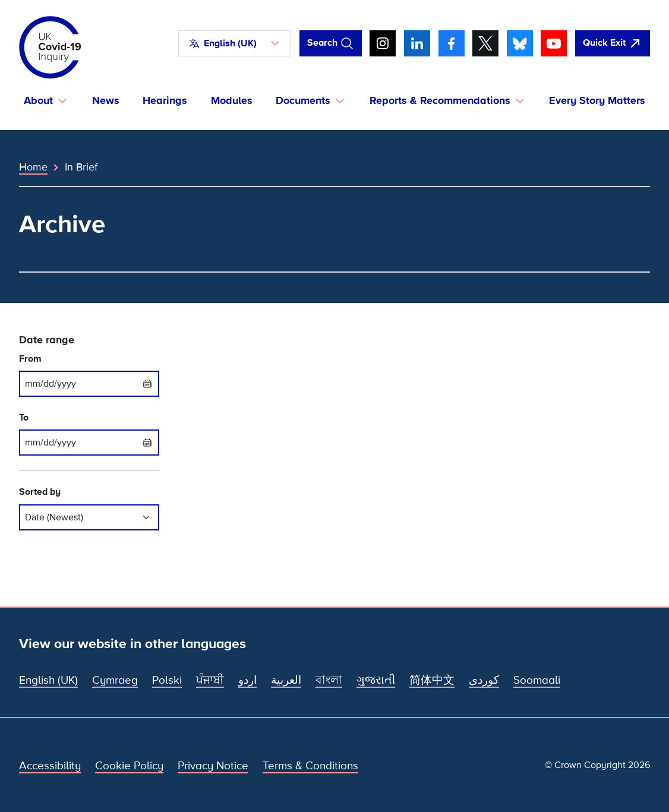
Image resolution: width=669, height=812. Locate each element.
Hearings (165, 101)
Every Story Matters (597, 101)
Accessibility (50, 766)
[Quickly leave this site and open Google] (613, 43)
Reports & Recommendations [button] (440, 101)
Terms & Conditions (310, 766)
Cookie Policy (129, 766)
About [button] (38, 101)
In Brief (81, 167)
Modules (232, 101)
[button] (235, 43)
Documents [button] (303, 101)
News (106, 101)
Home (33, 167)
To (24, 418)
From (30, 359)
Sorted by (40, 492)
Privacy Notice (213, 766)
